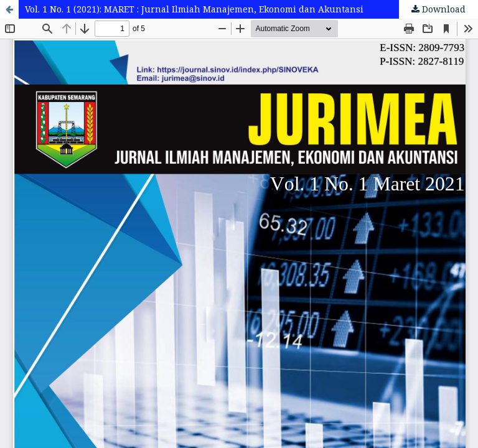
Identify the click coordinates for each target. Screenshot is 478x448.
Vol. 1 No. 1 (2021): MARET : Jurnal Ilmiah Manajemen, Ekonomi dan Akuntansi (194, 9)
